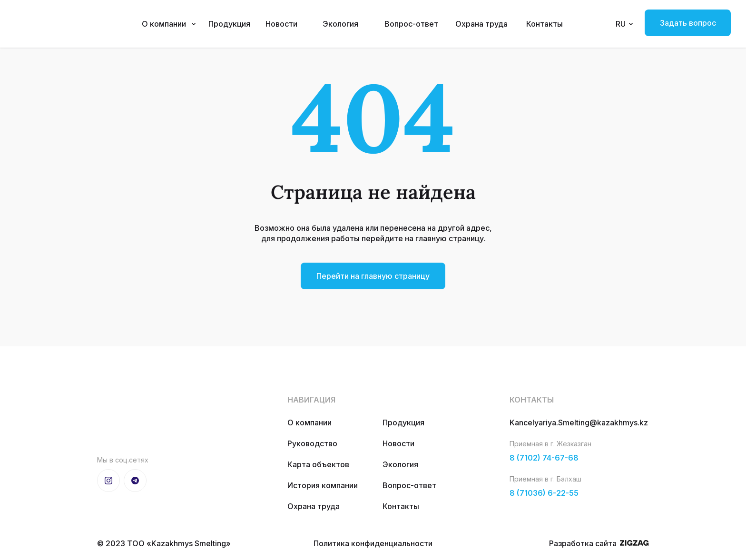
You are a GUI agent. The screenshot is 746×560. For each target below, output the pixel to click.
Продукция (229, 24)
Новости (281, 24)
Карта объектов (318, 464)
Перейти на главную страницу (373, 276)
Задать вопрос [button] (688, 23)
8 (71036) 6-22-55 (544, 493)
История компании (323, 485)
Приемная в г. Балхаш (545, 479)
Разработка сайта (583, 543)
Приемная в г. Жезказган (550, 444)
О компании (164, 24)
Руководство (312, 443)
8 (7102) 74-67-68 (544, 458)
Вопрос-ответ (411, 24)
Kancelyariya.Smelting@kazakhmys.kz (579, 422)
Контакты (545, 24)
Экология (340, 24)
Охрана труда (481, 24)
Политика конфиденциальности (373, 543)
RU (621, 24)
